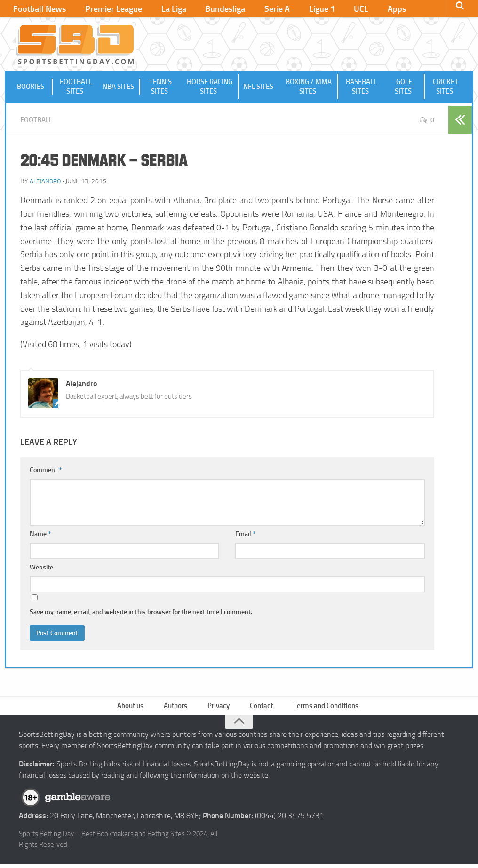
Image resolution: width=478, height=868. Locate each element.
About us (135, 708)
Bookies (32, 88)
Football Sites (76, 88)
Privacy (219, 708)
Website (41, 569)
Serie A (251, 9)
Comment (46, 471)
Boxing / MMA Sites (309, 88)
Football (38, 121)
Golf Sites (405, 88)
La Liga (160, 9)
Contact (260, 708)
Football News (38, 9)
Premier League (106, 9)
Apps (353, 9)
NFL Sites (259, 88)
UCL (323, 9)
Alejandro (46, 183)
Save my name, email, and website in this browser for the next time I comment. (141, 613)
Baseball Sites (361, 88)
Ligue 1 (290, 9)
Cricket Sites (446, 88)
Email (245, 535)
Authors (179, 708)
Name (40, 535)
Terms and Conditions (323, 708)
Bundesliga (205, 9)
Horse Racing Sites (210, 88)
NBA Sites (119, 88)
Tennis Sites (160, 88)
